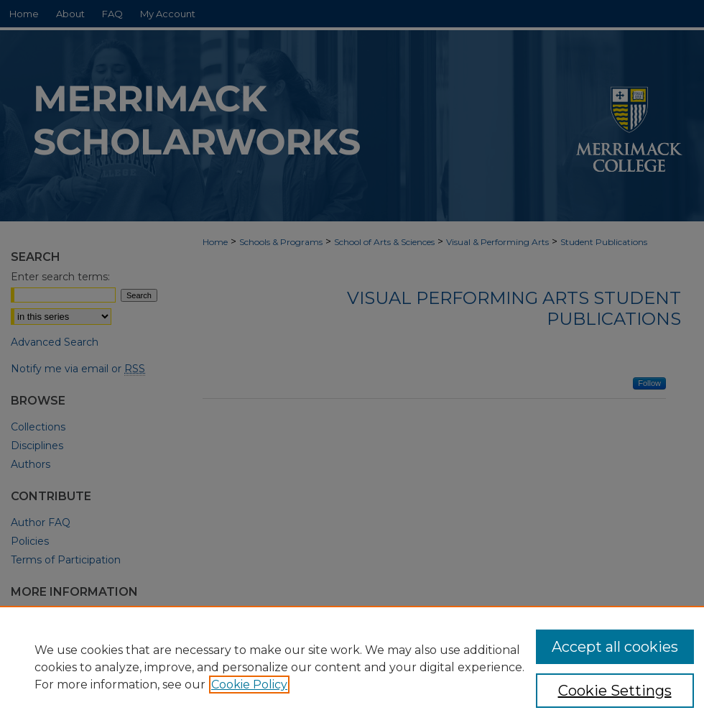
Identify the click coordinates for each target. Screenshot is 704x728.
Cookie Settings (615, 691)
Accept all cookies (615, 647)
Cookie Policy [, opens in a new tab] (249, 685)
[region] (352, 667)
